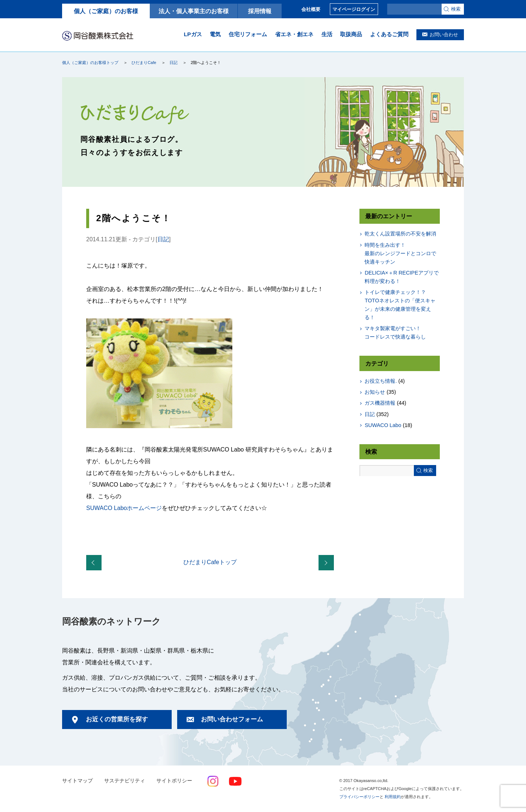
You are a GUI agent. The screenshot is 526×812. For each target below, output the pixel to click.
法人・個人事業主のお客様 (194, 11)
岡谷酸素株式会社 (98, 35)
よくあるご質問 (389, 34)
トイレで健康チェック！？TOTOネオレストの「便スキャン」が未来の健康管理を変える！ (400, 305)
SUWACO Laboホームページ (124, 508)
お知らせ (375, 392)
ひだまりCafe (144, 63)
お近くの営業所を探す (117, 719)
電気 (215, 34)
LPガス (193, 34)
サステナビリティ (125, 781)
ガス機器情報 (380, 403)
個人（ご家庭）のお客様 (106, 11)
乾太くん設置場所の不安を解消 (400, 234)
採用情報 (260, 11)
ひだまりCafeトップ (210, 562)
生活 (327, 34)
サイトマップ (77, 781)
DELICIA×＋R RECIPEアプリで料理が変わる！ (401, 277)
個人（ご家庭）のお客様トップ (90, 63)
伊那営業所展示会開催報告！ (95, 563)
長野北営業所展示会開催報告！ (328, 563)
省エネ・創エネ (294, 34)
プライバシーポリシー (359, 797)
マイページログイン (354, 9)
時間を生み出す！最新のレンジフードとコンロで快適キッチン (400, 253)
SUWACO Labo (383, 425)
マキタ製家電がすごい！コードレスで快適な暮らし (395, 333)
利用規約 (393, 797)
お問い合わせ (444, 35)
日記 (174, 63)
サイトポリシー (174, 781)
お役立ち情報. (381, 381)
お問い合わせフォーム (232, 719)
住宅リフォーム (248, 34)
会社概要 (311, 9)
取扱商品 (351, 34)
